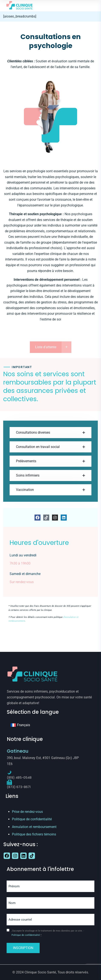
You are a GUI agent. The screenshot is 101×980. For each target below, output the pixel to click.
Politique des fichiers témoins (34, 834)
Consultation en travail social (38, 447)
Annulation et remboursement (34, 827)
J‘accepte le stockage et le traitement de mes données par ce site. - (48, 933)
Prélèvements (26, 461)
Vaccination (25, 490)
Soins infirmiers (28, 475)
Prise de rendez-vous (27, 812)
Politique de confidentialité (32, 819)
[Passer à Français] (20, 725)
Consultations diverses (33, 432)
